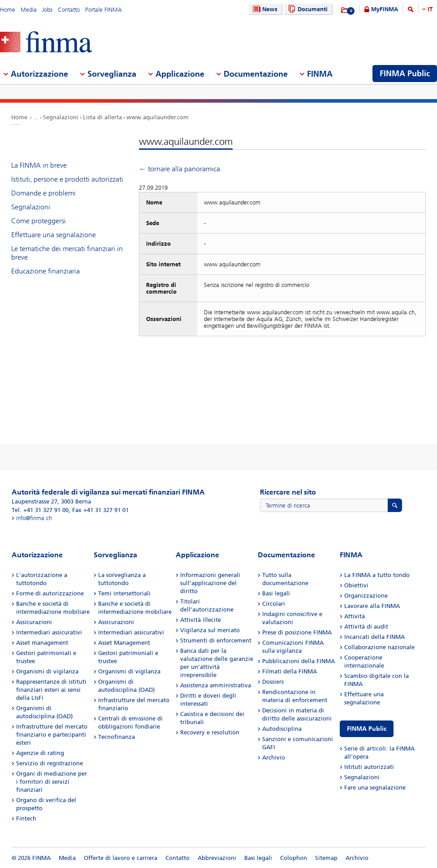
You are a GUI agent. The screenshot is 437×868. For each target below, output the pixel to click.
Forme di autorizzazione (50, 593)
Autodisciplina (282, 729)
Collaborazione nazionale (379, 647)
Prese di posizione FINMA (297, 632)
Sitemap (326, 858)
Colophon (294, 858)
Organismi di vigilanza (47, 671)
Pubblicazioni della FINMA (299, 661)
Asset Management (124, 643)
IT (430, 9)
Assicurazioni (34, 622)
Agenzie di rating (40, 753)
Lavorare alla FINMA (372, 606)
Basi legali (276, 593)
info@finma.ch (34, 518)
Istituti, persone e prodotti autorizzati (67, 179)
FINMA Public (367, 729)
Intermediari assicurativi (49, 632)
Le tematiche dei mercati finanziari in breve (67, 253)
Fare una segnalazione (375, 788)
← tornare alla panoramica (180, 169)
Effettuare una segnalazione (54, 235)
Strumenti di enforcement (216, 640)
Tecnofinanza (117, 737)
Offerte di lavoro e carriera (121, 858)
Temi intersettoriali (124, 593)
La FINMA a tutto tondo (377, 575)
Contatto (69, 10)
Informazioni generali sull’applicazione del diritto (210, 583)
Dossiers (273, 682)
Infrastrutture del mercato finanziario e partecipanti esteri (52, 735)
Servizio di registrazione (50, 763)
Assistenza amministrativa (216, 685)
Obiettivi (356, 585)
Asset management (42, 643)
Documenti (307, 9)
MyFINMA (385, 9)
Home (8, 10)
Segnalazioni (61, 117)
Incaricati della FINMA (374, 637)
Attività (355, 616)
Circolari (274, 604)
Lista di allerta (102, 117)
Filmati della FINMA (290, 671)
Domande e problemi (43, 193)
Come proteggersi (39, 221)
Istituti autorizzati (369, 767)
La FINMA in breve (39, 165)
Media (29, 10)
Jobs (47, 10)
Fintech (26, 818)
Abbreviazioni (217, 858)
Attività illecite (201, 620)
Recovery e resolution (210, 732)
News (264, 9)
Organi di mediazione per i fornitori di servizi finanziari (52, 782)
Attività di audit (366, 627)
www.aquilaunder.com (158, 117)
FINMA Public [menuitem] (405, 74)
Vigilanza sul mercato (210, 630)
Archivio (274, 757)
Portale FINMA (104, 10)
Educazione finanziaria (45, 271)
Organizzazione (366, 596)
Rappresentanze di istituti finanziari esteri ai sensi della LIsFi (51, 690)
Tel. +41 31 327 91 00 (40, 510)
